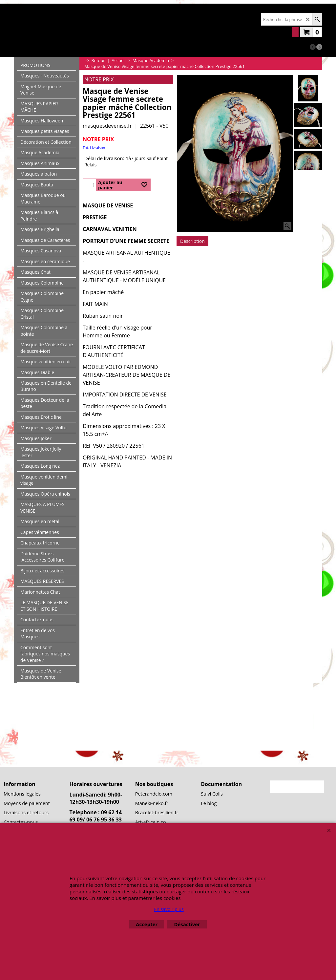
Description (192, 241)
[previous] (313, 47)
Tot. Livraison (94, 148)
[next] (319, 47)
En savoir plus (169, 909)
